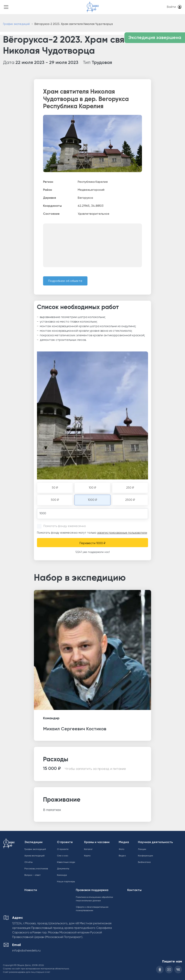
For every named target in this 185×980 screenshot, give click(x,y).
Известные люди (66, 862)
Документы (63, 869)
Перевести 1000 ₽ (92, 543)
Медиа (124, 842)
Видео (122, 856)
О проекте (65, 842)
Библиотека (144, 862)
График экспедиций (16, 24)
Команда (62, 875)
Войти (171, 7)
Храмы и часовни (97, 842)
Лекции (142, 849)
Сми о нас (63, 856)
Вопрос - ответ (32, 875)
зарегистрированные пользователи (122, 533)
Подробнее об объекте (65, 281)
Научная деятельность (155, 842)
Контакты (134, 890)
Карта (87, 856)
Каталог (88, 849)
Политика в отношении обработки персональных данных (94, 899)
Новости (31, 890)
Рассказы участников (36, 869)
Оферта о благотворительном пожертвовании (92, 909)
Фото (121, 849)
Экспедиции (33, 842)
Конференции (145, 856)
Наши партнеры (66, 882)
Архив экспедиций (34, 856)
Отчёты (28, 862)
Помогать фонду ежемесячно (65, 526)
